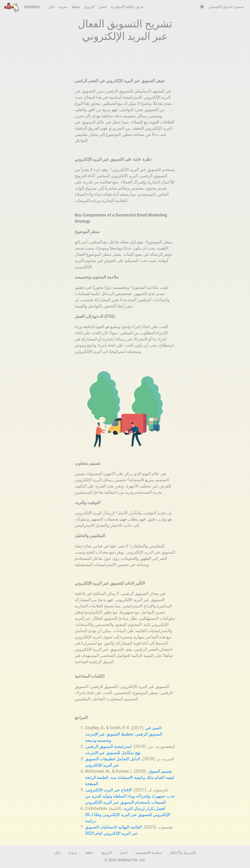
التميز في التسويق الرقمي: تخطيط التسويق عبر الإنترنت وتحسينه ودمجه (124, 734)
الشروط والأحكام (183, 853)
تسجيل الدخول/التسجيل (226, 7)
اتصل (103, 7)
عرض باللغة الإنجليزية (127, 7)
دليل (51, 7)
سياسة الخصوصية (149, 853)
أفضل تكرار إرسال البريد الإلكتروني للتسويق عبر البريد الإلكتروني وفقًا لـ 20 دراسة (128, 815)
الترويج (89, 7)
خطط (76, 7)
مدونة (63, 7)
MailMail (22, 7)
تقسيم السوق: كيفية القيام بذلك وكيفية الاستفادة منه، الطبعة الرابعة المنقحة (130, 777)
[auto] (202, 7)
